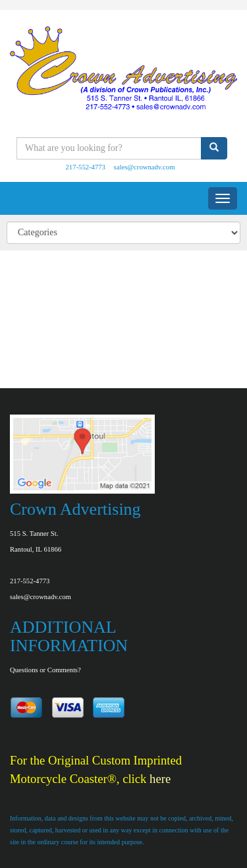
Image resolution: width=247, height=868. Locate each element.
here (160, 779)
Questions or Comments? (45, 670)
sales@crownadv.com (145, 167)
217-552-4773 (86, 167)
